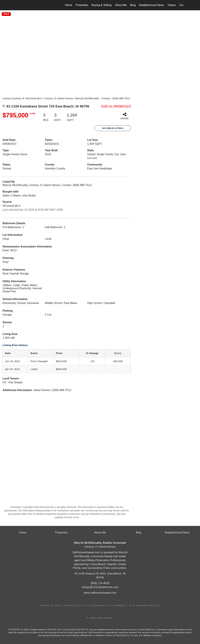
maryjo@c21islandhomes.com (100, 587)
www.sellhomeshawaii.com (100, 593)
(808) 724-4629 (100, 583)
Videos (172, 5)
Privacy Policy (75, 605)
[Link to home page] (19, 5)
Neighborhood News (152, 5)
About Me (121, 5)
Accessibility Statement (108, 605)
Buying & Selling (102, 5)
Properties (82, 5)
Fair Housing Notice (144, 605)
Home (69, 5)
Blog (133, 5)
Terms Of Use (50, 605)
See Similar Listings (113, 128)
